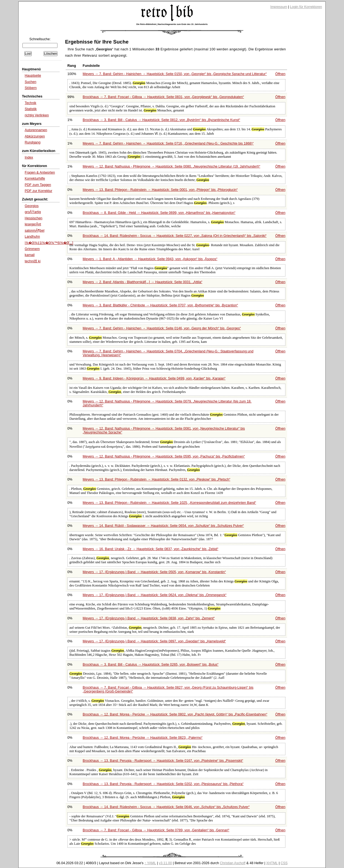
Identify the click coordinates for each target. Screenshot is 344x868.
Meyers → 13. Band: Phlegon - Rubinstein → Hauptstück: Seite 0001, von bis (160, 190)
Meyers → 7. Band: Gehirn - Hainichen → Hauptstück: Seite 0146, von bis (162, 328)
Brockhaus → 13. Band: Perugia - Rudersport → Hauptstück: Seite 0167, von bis (163, 761)
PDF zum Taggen (38, 185)
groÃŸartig (33, 212)
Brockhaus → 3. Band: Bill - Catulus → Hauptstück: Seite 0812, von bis (161, 120)
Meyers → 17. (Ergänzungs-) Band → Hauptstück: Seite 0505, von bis (154, 572)
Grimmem (32, 249)
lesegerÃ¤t (33, 224)
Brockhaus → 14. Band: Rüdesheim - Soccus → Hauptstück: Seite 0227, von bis (175, 236)
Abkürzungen (35, 136)
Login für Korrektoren (306, 7)
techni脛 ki (33, 261)
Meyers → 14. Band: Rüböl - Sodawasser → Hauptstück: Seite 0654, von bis (163, 526)
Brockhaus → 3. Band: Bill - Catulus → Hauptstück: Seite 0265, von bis (151, 665)
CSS (284, 863)
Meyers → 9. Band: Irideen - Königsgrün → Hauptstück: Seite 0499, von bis (154, 378)
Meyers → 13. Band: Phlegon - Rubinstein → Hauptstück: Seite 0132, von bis (156, 479)
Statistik (31, 109)
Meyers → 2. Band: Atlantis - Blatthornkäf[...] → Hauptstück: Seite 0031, (142, 282)
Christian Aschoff (232, 863)
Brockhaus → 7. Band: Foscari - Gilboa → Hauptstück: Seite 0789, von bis (156, 830)
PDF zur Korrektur (38, 191)
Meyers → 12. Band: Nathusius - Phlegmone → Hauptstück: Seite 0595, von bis (164, 456)
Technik (30, 103)
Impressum (279, 7)
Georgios (32, 206)
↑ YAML (150, 863)
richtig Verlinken (37, 115)
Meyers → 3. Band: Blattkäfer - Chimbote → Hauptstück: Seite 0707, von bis (160, 305)
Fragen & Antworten (40, 173)
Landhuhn (32, 237)
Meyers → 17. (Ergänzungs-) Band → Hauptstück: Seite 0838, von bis (149, 618)
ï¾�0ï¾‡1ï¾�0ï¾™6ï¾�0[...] (49, 243)
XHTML (272, 863)
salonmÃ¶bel (34, 231)
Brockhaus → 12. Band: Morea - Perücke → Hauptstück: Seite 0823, (143, 738)
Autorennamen (36, 130)
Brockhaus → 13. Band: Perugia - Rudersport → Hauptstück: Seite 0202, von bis (163, 784)
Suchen (30, 82)
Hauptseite (33, 76)
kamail (30, 255)
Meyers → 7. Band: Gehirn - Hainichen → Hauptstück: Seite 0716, (168, 143)
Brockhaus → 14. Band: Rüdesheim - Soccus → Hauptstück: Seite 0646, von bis (166, 807)
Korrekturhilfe (35, 179)
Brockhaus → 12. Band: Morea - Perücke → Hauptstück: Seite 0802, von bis (175, 714)
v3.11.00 (165, 863)
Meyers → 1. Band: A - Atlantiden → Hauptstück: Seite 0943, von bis (150, 259)
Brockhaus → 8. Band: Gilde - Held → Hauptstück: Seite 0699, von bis (159, 213)
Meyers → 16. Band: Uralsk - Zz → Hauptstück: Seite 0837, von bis (150, 549)
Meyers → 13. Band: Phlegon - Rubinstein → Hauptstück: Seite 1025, (169, 503)
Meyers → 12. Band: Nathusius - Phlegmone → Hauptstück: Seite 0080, (171, 166)
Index (29, 157)
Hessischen (34, 218)
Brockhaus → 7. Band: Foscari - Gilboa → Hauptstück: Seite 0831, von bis (163, 97)
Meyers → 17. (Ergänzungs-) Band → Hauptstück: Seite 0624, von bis (154, 595)
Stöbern (31, 88)
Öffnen (280, 74)
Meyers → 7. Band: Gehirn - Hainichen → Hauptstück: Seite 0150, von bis (175, 74)
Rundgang (33, 142)
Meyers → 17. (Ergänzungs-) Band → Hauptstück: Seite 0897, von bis (154, 641)
